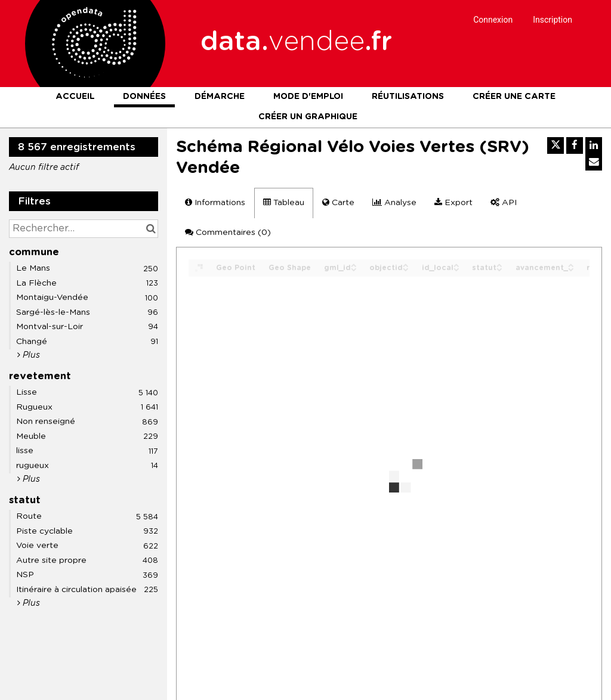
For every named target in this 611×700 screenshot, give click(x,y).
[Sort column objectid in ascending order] (406, 264)
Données (144, 97)
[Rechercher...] (84, 229)
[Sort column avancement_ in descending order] (571, 269)
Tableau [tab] (284, 202)
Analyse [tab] (394, 202)
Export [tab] (453, 202)
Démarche (220, 97)
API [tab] (504, 202)
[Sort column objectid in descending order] (406, 269)
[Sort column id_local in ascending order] (456, 264)
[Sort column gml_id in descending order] (354, 269)
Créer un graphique (308, 117)
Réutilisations (408, 97)
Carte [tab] (338, 202)
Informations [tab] (215, 202)
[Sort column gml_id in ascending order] (354, 264)
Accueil (75, 97)
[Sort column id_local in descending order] (456, 269)
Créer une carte (514, 97)
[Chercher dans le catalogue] (151, 229)
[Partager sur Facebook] (575, 145)
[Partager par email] (594, 162)
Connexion (493, 20)
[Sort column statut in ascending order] (499, 264)
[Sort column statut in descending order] (499, 269)
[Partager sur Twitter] (556, 145)
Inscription (553, 20)
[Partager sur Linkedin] (594, 145)
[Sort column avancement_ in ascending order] (571, 264)
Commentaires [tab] (228, 232)
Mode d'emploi (308, 97)
